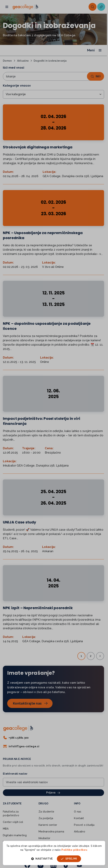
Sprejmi (69, 859)
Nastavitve (42, 859)
